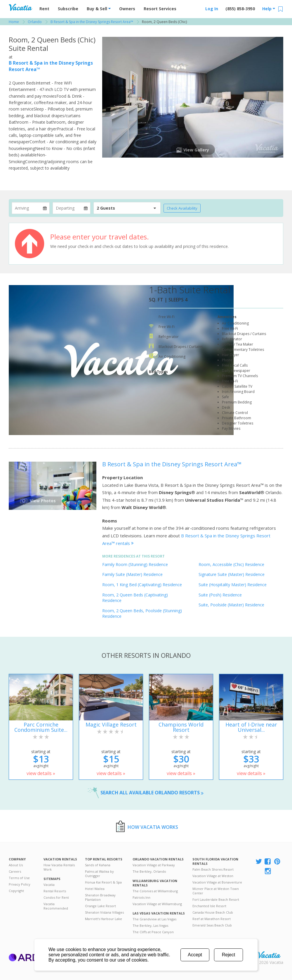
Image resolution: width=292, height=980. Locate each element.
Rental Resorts (55, 891)
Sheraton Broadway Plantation (100, 897)
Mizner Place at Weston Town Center (216, 891)
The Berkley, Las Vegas (150, 925)
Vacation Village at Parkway (154, 865)
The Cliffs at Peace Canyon (153, 932)
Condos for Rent (56, 897)
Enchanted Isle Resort (209, 906)
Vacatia (49, 885)
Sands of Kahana (98, 865)
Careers (15, 871)
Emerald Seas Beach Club (212, 925)
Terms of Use (19, 878)
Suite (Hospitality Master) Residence (233, 585)
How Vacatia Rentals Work (59, 867)
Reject (228, 955)
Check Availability (182, 208)
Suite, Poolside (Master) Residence (231, 605)
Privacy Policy (20, 884)
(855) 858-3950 (240, 9)
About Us (16, 865)
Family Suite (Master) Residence (132, 574)
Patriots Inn (141, 897)
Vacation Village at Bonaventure (217, 882)
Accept (195, 955)
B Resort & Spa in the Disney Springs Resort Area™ (172, 464)
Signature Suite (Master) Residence (232, 574)
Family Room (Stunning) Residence (135, 564)
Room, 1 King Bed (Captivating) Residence (142, 585)
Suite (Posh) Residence (220, 595)
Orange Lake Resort (100, 906)
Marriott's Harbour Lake (104, 919)
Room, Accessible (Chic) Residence (231, 564)
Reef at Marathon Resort (212, 919)
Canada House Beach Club (213, 912)
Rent (44, 9)
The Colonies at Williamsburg (155, 891)
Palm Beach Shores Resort (213, 869)
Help (269, 9)
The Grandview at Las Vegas (154, 919)
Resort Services (160, 9)
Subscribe (68, 9)
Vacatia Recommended (56, 906)
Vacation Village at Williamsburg (157, 904)
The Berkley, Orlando (149, 871)
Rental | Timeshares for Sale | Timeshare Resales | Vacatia (269, 955)
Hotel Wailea (95, 889)
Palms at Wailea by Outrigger (99, 874)
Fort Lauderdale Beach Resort (216, 899)
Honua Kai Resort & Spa (103, 882)
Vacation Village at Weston (213, 876)
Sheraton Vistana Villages (104, 912)
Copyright (16, 891)
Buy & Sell (99, 9)
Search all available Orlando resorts (152, 793)
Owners (127, 9)
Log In (212, 9)
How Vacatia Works (153, 827)
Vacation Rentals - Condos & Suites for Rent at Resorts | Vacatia (20, 7)
